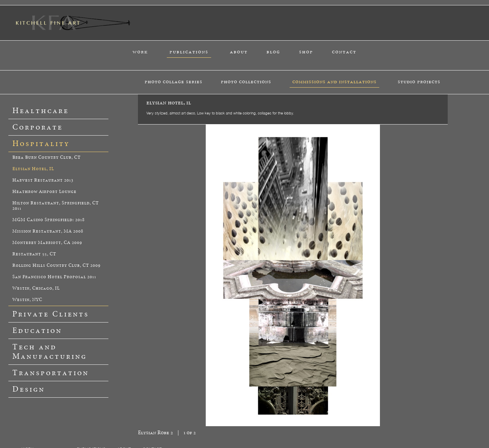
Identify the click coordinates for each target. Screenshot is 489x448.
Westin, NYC (27, 300)
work (140, 52)
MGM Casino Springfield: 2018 (48, 220)
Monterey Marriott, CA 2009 (47, 243)
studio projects (419, 82)
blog (273, 52)
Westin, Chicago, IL (36, 288)
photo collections (246, 82)
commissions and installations (334, 82)
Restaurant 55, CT (34, 254)
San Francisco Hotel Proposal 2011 (54, 277)
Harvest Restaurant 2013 (43, 180)
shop (306, 52)
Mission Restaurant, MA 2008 (48, 231)
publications (189, 52)
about (239, 52)
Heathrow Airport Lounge (44, 192)
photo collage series (174, 82)
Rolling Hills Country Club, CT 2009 (57, 266)
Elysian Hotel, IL (33, 169)
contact (344, 52)
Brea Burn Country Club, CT (46, 158)
